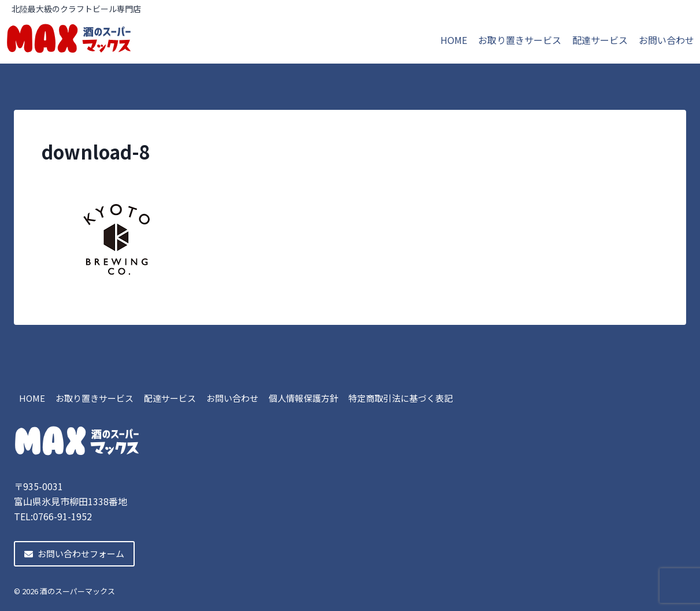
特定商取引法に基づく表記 (401, 398)
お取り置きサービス (520, 40)
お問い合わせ (666, 40)
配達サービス (600, 40)
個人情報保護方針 (303, 398)
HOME (454, 40)
